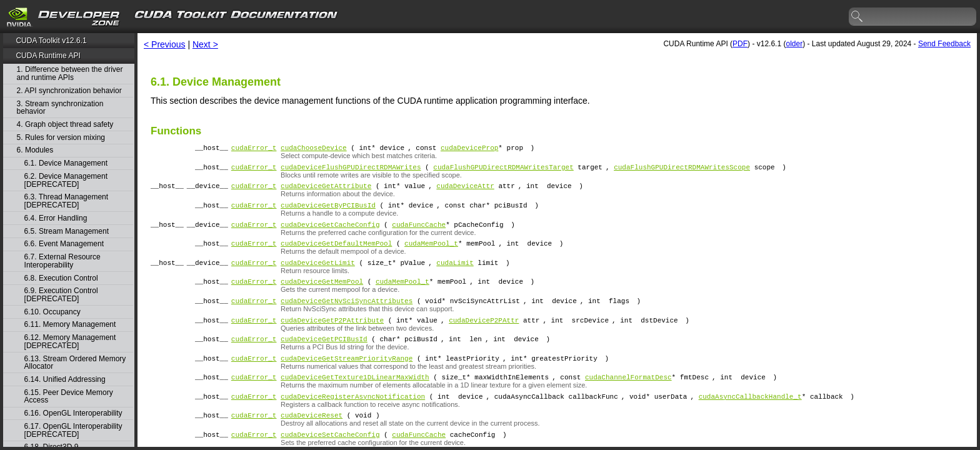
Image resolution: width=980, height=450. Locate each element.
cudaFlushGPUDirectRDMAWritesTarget (503, 170)
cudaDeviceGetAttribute (326, 191)
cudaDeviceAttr (465, 191)
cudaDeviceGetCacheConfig (330, 233)
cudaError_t (254, 149)
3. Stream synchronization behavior (60, 108)
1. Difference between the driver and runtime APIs (70, 73)
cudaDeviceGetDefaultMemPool (336, 254)
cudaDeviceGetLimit (318, 275)
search (857, 17)
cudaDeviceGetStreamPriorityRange (347, 380)
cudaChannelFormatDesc (628, 401)
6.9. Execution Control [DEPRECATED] (61, 295)
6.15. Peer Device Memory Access (69, 397)
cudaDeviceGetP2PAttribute (332, 338)
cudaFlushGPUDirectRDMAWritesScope (682, 170)
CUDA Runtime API (48, 56)
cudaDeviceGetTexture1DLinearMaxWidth (355, 401)
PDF (740, 44)
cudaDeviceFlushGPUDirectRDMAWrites (351, 170)
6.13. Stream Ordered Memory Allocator (75, 363)
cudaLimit (455, 275)
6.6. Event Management (64, 244)
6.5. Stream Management (67, 232)
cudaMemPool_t (431, 254)
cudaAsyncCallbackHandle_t (750, 422)
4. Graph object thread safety (65, 125)
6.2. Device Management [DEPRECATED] (66, 180)
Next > (205, 44)
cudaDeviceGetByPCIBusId (328, 212)
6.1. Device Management (66, 163)
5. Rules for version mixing (61, 138)
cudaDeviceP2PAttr (484, 338)
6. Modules (35, 150)
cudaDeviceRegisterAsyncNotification (353, 422)
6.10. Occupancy (52, 312)
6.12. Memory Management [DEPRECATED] (70, 342)
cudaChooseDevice (314, 149)
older (794, 44)
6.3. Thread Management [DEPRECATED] (67, 201)
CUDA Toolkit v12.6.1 (51, 41)
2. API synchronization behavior (69, 91)
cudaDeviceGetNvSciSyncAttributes (347, 317)
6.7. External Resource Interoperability (62, 261)
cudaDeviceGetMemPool (322, 296)
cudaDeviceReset (312, 443)
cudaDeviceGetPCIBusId (324, 359)
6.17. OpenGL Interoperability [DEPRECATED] (73, 430)
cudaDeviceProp (469, 149)
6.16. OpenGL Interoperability (73, 413)
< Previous (165, 44)
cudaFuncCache (419, 233)
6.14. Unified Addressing (65, 380)
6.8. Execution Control (61, 278)
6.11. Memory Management (70, 325)
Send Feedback (944, 44)
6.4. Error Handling (56, 218)
